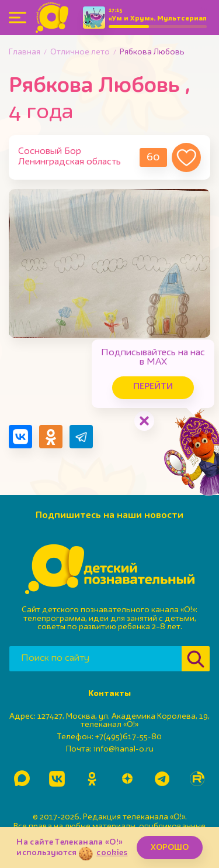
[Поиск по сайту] (95, 659)
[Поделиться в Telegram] (81, 437)
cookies (112, 853)
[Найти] (196, 659)
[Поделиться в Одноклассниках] (51, 437)
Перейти (153, 387)
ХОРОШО (170, 848)
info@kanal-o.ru (124, 749)
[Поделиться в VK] (20, 437)
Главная (25, 52)
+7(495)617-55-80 (128, 737)
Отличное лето (80, 52)
